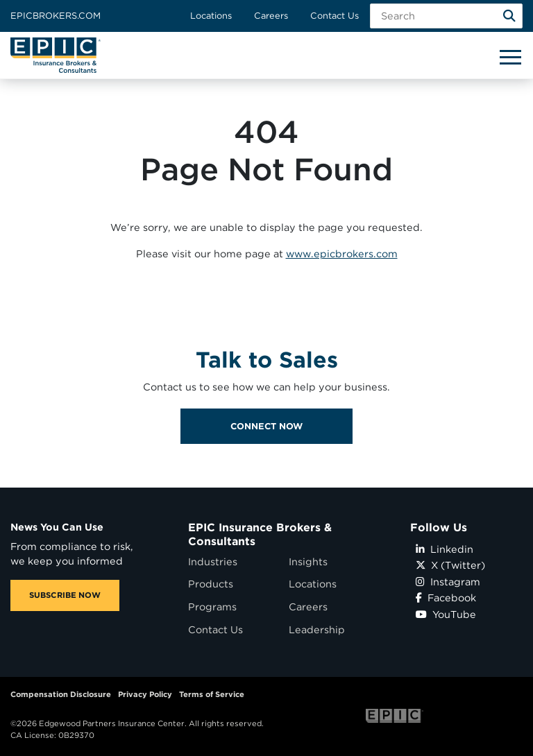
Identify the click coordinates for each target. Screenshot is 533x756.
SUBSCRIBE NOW (65, 595)
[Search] (509, 16)
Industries (213, 561)
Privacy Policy (145, 694)
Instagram (448, 582)
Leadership (317, 629)
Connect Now (266, 455)
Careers (271, 16)
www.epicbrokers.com (342, 254)
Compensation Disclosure (61, 694)
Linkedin (445, 549)
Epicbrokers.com (56, 16)
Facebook (446, 598)
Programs (212, 607)
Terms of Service (212, 694)
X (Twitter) (450, 565)
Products (211, 584)
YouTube (446, 614)
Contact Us (335, 16)
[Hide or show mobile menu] (510, 56)
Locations (211, 16)
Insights (308, 561)
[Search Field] (446, 16)
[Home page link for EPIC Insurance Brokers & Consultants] (56, 55)
